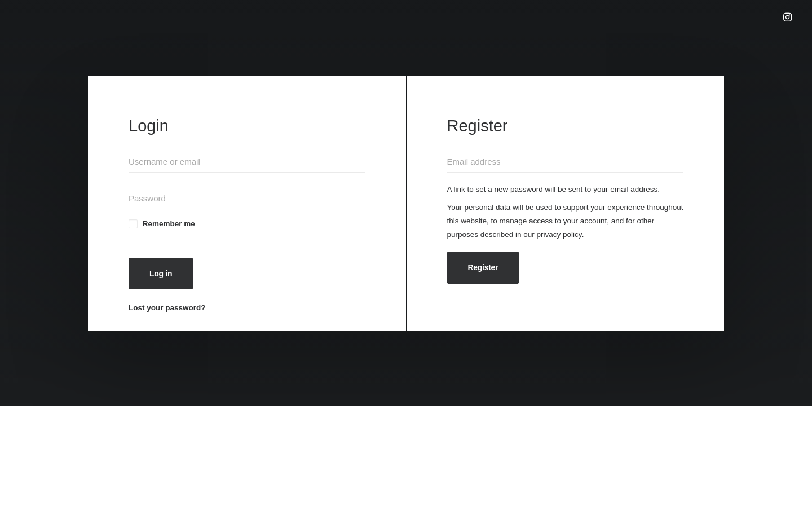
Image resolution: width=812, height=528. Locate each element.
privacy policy (559, 234)
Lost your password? (167, 308)
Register (483, 267)
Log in (161, 274)
